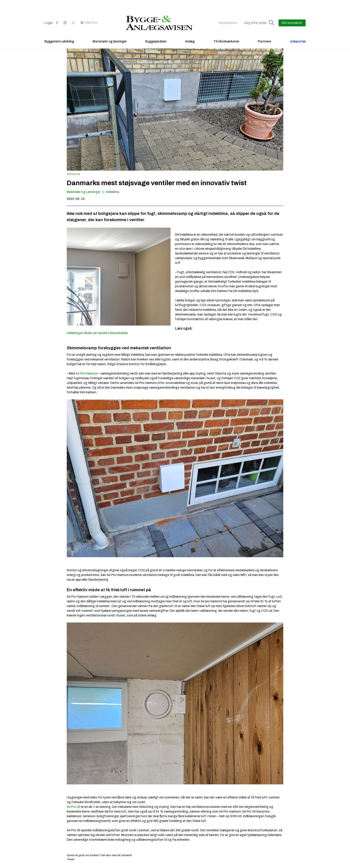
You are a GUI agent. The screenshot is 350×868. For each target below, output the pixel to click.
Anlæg (190, 41)
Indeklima (112, 192)
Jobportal (298, 41)
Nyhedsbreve (228, 23)
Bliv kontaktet (292, 23)
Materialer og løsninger (110, 41)
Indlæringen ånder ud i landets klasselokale (97, 333)
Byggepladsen (156, 41)
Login (49, 23)
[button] (271, 23)
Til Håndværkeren (226, 41)
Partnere (264, 41)
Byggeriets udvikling (59, 41)
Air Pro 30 (74, 807)
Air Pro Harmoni (87, 374)
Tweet (71, 859)
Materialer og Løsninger (84, 192)
